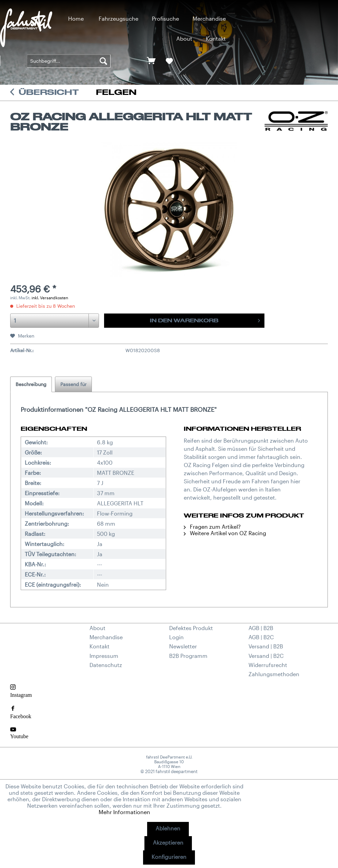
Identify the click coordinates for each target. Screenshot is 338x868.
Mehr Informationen (124, 812)
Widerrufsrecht (268, 665)
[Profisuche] (165, 18)
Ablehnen (168, 828)
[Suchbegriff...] (69, 61)
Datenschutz (106, 665)
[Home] (76, 18)
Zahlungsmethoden (274, 674)
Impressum (104, 656)
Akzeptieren (168, 842)
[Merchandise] (209, 18)
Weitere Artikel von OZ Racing (225, 533)
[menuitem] (76, 18)
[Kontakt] (216, 38)
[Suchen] (103, 61)
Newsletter (183, 646)
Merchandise (106, 637)
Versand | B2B (266, 646)
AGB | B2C (261, 637)
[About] (184, 38)
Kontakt (100, 646)
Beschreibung (31, 384)
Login (176, 637)
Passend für (73, 384)
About (97, 628)
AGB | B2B (261, 628)
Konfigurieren (169, 857)
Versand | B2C (266, 656)
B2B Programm (188, 656)
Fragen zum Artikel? (212, 527)
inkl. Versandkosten (50, 298)
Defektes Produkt (191, 628)
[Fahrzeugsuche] (118, 18)
